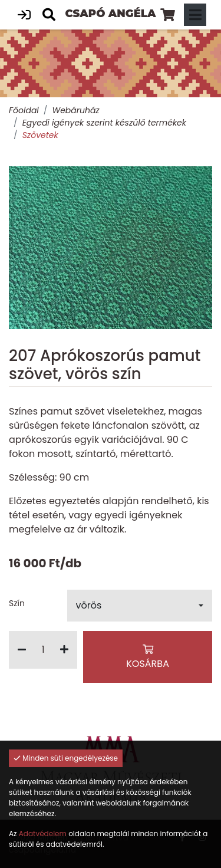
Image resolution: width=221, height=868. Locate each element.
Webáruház (75, 110)
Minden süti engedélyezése (66, 758)
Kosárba (148, 657)
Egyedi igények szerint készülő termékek (104, 123)
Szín (17, 603)
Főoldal (24, 110)
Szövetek (40, 135)
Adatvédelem (43, 834)
